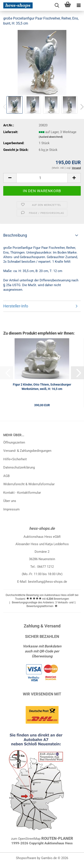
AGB (6, 476)
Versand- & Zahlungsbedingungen (27, 451)
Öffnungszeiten (14, 442)
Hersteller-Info (16, 306)
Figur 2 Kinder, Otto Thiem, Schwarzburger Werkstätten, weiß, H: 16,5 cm (42, 387)
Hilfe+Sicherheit (15, 459)
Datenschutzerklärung (19, 467)
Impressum (11, 509)
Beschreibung (15, 235)
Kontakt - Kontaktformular (22, 493)
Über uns (10, 501)
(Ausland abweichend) (51, 137)
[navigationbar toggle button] (79, 5)
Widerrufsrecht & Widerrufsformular (29, 484)
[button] (10, 178)
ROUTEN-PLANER (57, 838)
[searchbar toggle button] (57, 5)
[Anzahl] (42, 178)
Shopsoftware (26, 858)
